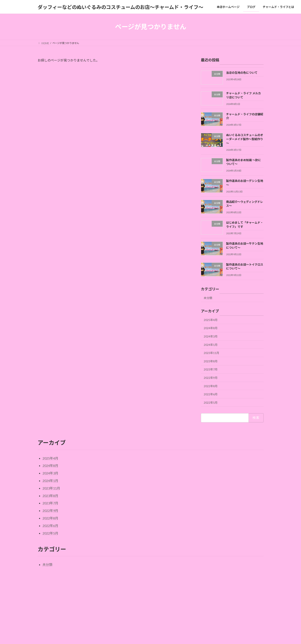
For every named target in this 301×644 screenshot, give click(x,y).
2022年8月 (211, 386)
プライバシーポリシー (134, 572)
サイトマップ (49, 572)
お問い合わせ (106, 572)
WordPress (128, 640)
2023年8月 (211, 361)
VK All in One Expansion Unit (177, 640)
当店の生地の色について (242, 73)
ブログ (121, 603)
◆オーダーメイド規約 (166, 572)
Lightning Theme (149, 640)
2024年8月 (211, 328)
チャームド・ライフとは (78, 572)
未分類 (208, 298)
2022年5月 (211, 403)
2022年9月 (211, 378)
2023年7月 (211, 370)
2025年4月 (211, 320)
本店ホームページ (127, 596)
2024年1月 (211, 345)
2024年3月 (211, 336)
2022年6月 (211, 394)
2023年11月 (211, 353)
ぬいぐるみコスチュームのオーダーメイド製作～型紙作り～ (244, 139)
